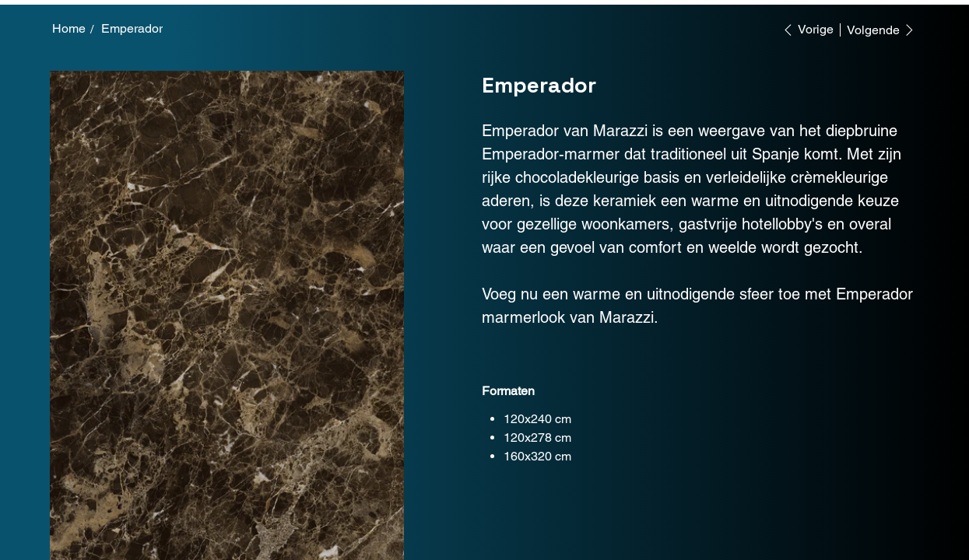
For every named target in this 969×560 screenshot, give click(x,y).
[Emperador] (132, 29)
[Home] (69, 29)
